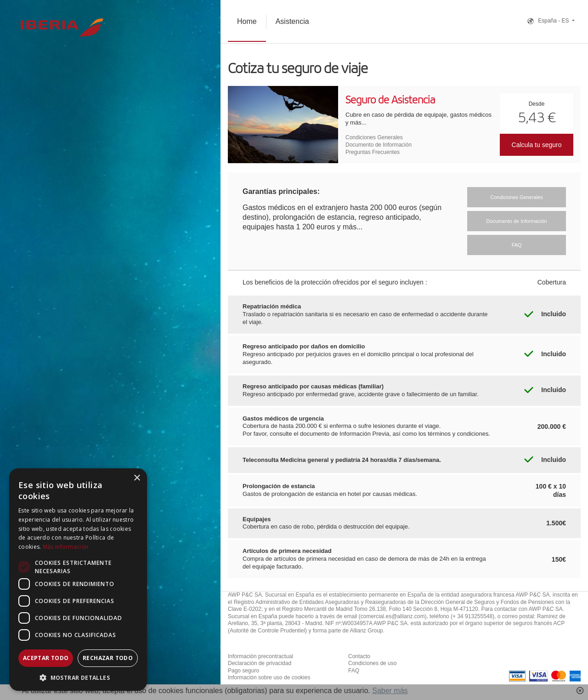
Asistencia (292, 21)
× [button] (137, 478)
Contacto (359, 656)
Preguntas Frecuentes (373, 152)
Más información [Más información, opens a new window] (66, 547)
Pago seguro (243, 671)
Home (247, 21)
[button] (78, 677)
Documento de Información (379, 145)
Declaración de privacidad (260, 663)
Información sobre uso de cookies (269, 677)
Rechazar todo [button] (108, 658)
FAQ (354, 671)
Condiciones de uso (372, 663)
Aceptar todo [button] (46, 658)
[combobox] (110, 322)
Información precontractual (260, 656)
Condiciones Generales (374, 137)
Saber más (390, 691)
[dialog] (78, 580)
